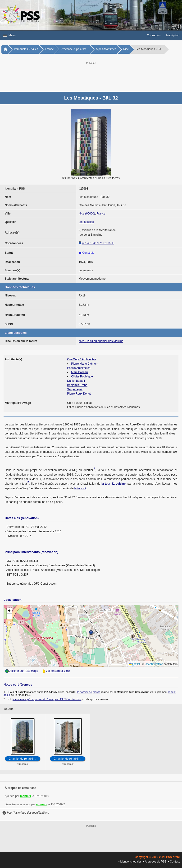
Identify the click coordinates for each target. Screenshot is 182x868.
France (49, 49)
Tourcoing (176, 26)
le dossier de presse (89, 692)
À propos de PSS (156, 862)
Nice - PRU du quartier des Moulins (101, 341)
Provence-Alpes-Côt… (75, 49)
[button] (72, 35)
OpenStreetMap (154, 664)
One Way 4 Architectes (82, 359)
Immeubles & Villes (26, 49)
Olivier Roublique (82, 377)
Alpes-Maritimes (106, 49)
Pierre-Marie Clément (85, 364)
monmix (26, 796)
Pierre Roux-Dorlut (79, 394)
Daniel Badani (76, 381)
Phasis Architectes (79, 368)
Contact (175, 862)
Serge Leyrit (75, 389)
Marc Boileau (79, 372)
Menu (9, 35)
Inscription (173, 35)
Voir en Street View (58, 671)
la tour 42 (80, 488)
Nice (126, 49)
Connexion (154, 35)
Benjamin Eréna (77, 385)
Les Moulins (86, 222)
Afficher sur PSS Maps (24, 671)
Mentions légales (131, 862)
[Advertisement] (96, 76)
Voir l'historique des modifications (28, 813)
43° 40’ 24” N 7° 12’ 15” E (98, 243)
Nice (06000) (87, 214)
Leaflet (134, 664)
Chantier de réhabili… (23, 759)
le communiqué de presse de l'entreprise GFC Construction (47, 699)
